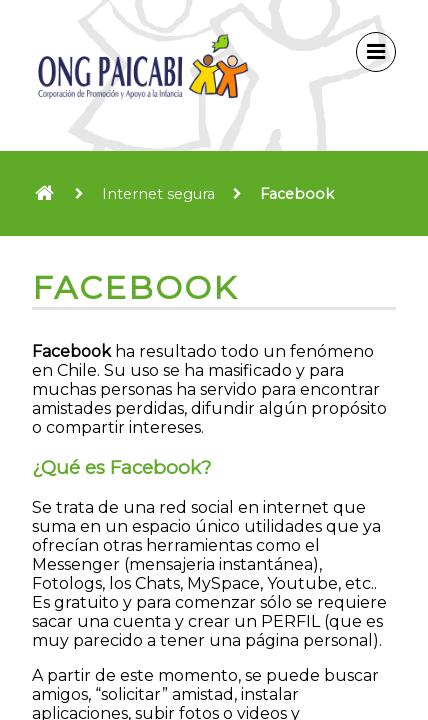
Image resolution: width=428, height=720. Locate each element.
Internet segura (158, 194)
